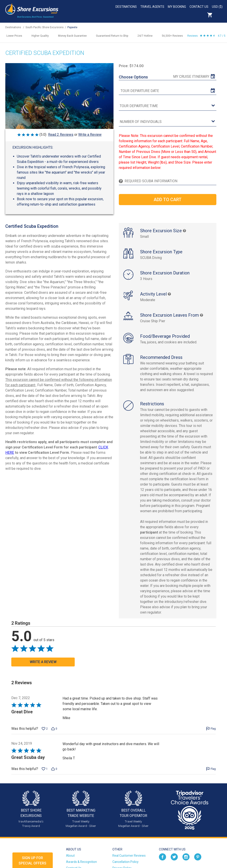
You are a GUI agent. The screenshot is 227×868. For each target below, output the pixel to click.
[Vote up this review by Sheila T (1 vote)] (45, 769)
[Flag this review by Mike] (211, 729)
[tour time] (167, 106)
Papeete (72, 27)
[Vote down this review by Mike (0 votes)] (54, 729)
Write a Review (90, 135)
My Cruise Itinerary (191, 77)
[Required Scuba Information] (169, 181)
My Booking (177, 7)
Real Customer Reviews (129, 856)
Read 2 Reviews (61, 135)
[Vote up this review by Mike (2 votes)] (45, 729)
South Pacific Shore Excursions (45, 27)
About (70, 856)
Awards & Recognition (81, 862)
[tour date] (167, 91)
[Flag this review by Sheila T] (211, 769)
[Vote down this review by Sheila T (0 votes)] (54, 769)
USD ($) (217, 7)
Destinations (126, 7)
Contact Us (199, 7)
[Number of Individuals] (167, 122)
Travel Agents (152, 7)
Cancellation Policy (125, 862)
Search (219, 15)
